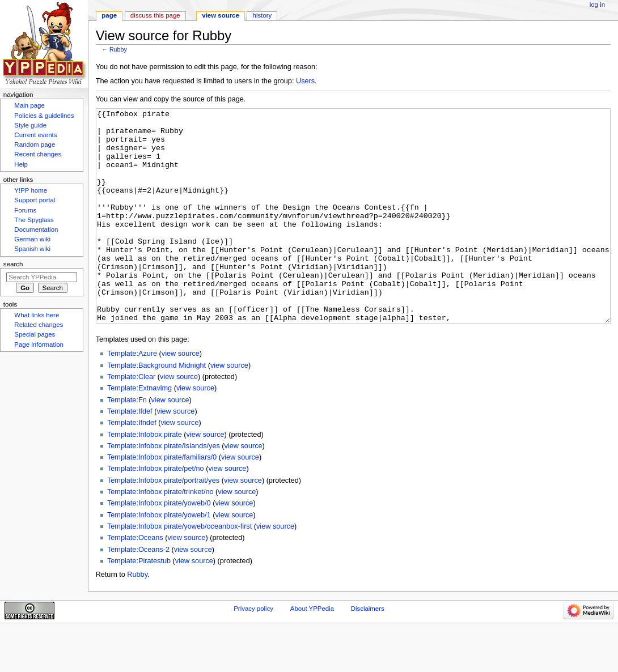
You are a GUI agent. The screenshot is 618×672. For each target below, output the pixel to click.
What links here (37, 315)
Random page (35, 144)
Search (13, 264)
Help (21, 164)
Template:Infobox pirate (145, 477)
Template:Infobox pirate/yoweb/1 (159, 558)
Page (109, 15)
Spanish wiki (32, 249)
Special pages (35, 334)
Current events (35, 135)
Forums (25, 210)
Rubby (118, 49)
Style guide (30, 125)
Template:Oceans (135, 580)
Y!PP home (31, 190)
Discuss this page (155, 15)
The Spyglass (34, 220)
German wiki (32, 239)
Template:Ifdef (130, 454)
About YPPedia (312, 651)
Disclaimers (368, 651)
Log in (597, 5)
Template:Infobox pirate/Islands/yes (164, 488)
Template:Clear (131, 419)
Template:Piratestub (139, 603)
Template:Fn (127, 443)
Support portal (35, 200)
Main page (29, 105)
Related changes (39, 325)
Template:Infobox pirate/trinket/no (160, 534)
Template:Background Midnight (156, 408)
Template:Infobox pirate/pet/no (156, 511)
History (263, 15)
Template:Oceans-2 (138, 592)
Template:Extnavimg (139, 431)
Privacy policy (253, 651)
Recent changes (38, 154)
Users (305, 81)
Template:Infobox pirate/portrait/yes (163, 523)
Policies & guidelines (44, 116)
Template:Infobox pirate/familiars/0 (162, 500)
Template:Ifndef (132, 465)
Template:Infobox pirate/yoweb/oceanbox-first (179, 569)
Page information (39, 344)
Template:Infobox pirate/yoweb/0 (159, 546)
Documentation (36, 229)
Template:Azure (132, 396)
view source (181, 396)
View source (221, 15)
